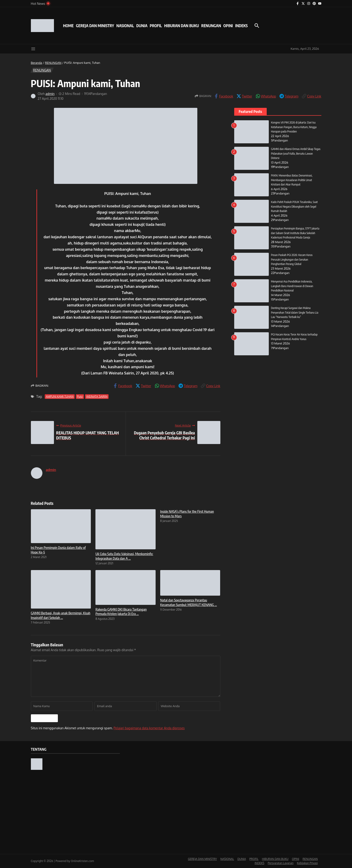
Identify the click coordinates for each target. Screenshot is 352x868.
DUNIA (142, 26)
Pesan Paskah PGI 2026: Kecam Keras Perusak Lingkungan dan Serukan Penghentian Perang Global (292, 259)
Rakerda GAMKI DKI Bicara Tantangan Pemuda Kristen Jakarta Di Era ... (121, 612)
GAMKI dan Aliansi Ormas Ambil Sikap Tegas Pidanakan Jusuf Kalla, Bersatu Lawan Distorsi (296, 153)
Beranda (37, 63)
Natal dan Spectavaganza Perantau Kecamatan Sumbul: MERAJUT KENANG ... (189, 602)
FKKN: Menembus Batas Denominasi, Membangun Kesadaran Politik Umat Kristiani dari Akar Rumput (292, 180)
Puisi (80, 396)
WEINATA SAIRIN (97, 396)
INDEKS (241, 26)
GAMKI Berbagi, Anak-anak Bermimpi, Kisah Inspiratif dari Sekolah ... (61, 615)
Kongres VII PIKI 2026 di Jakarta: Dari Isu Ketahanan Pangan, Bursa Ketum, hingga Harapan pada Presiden (294, 127)
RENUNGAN (211, 26)
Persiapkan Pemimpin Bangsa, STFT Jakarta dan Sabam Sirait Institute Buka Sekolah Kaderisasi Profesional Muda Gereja (296, 233)
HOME (68, 26)
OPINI (228, 26)
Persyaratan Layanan (281, 863)
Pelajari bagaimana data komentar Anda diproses (149, 728)
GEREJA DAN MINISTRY (95, 26)
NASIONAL (125, 26)
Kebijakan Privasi (307, 863)
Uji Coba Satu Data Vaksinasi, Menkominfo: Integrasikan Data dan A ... (124, 556)
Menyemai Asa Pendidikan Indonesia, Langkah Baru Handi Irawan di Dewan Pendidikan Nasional (293, 286)
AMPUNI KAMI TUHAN (60, 396)
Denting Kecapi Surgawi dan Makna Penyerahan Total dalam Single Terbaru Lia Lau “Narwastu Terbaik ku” (295, 312)
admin (50, 94)
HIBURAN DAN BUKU (182, 26)
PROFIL (156, 26)
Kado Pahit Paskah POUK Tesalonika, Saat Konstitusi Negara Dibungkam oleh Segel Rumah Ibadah (295, 206)
